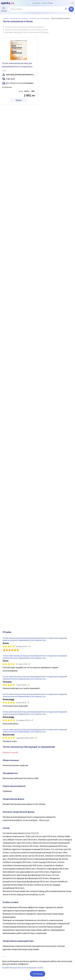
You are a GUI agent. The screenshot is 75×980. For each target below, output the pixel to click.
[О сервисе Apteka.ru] (73, 3)
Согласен (38, 974)
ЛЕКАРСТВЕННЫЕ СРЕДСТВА (19, 18)
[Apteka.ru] (7, 3)
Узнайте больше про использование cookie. (23, 967)
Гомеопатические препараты (40, 18)
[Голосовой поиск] (66, 9)
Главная (6, 18)
